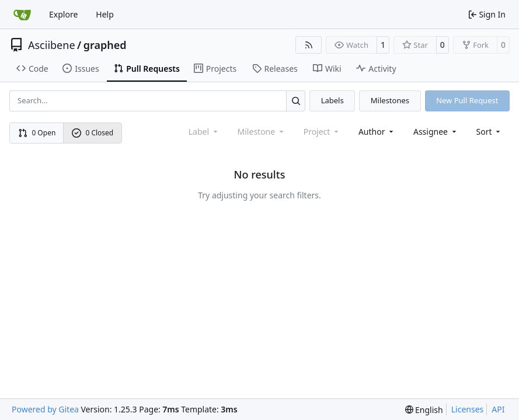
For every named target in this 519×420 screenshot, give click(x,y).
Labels (332, 100)
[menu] (490, 132)
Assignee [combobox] (436, 132)
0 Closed (93, 133)
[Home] (22, 15)
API (498, 409)
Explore (63, 14)
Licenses (468, 409)
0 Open (37, 133)
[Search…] (296, 101)
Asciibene (52, 45)
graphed (105, 45)
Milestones (390, 100)
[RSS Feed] (309, 45)
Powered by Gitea (45, 409)
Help (105, 14)
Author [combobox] (377, 132)
